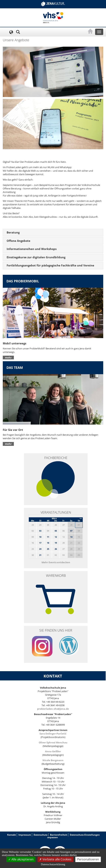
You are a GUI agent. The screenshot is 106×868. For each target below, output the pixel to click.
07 (71, 531)
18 (48, 543)
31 (40, 555)
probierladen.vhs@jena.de (53, 709)
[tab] (53, 233)
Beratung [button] (13, 232)
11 (48, 537)
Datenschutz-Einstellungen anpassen (73, 836)
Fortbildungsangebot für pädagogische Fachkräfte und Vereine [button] (50, 265)
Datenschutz (41, 835)
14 (71, 537)
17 (40, 543)
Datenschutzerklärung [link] (53, 864)
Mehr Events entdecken (56, 562)
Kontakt (12, 835)
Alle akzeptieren (21, 859)
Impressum (25, 835)
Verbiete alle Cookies (55, 859)
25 (48, 549)
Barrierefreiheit (59, 835)
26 (56, 549)
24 (40, 549)
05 (56, 531)
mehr (8, 358)
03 (40, 531)
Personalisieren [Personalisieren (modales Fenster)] (88, 859)
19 (56, 543)
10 (40, 537)
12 (56, 537)
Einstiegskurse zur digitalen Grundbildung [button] (36, 257)
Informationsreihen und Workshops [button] (32, 249)
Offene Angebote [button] (18, 241)
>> (81, 518)
